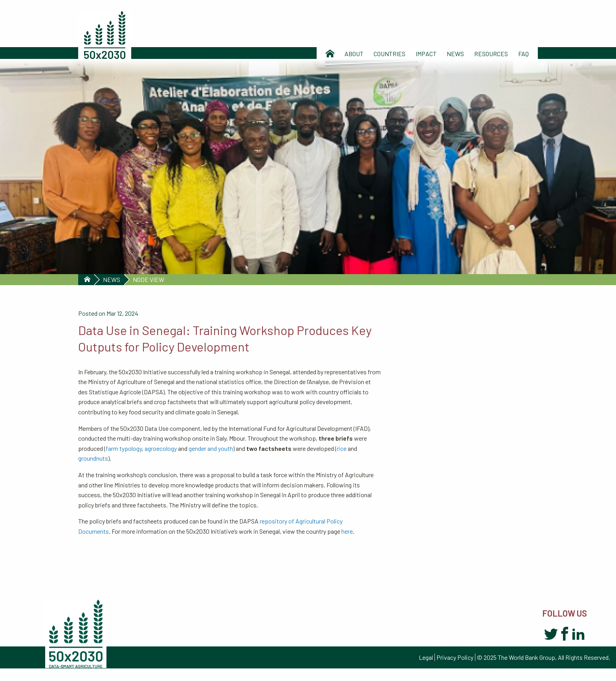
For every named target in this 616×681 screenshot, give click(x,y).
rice (342, 448)
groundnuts (93, 458)
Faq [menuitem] (523, 54)
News (112, 279)
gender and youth (211, 448)
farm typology (124, 448)
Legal (426, 657)
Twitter (551, 635)
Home (86, 280)
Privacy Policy (455, 657)
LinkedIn (578, 635)
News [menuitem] (455, 54)
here (347, 531)
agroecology (161, 448)
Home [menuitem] (330, 54)
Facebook (565, 635)
